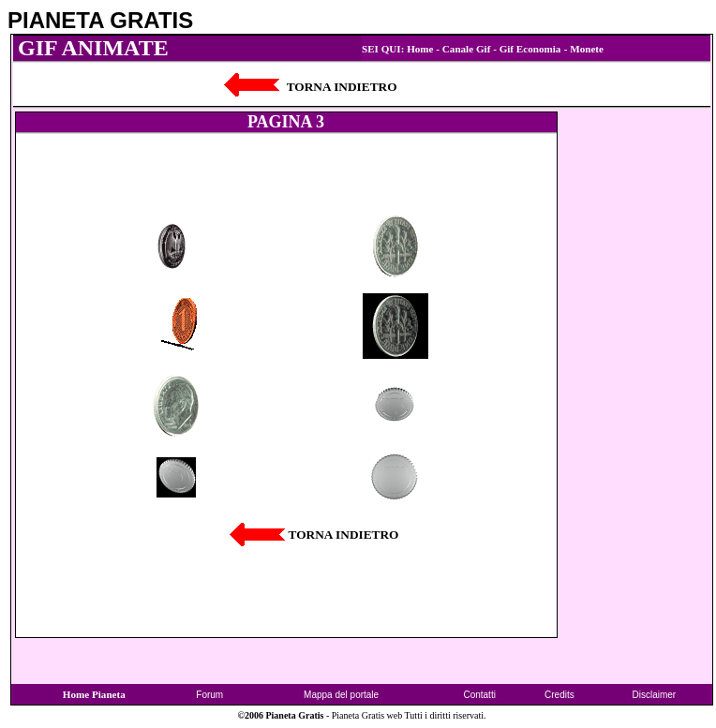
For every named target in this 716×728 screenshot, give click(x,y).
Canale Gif (467, 49)
